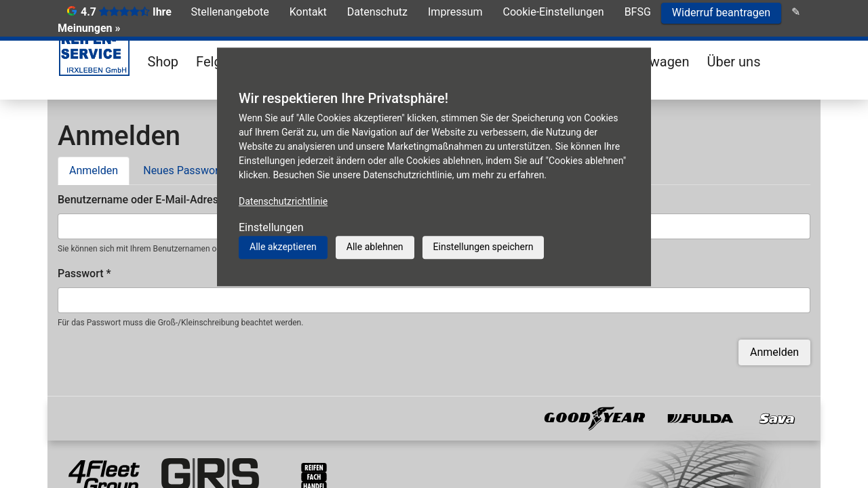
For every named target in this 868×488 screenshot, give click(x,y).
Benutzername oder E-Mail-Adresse (147, 200)
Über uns (734, 62)
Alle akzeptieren (283, 247)
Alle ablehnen (375, 247)
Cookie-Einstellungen (554, 12)
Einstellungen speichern (484, 247)
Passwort (84, 273)
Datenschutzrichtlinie (283, 201)
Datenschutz (377, 12)
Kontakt (308, 12)
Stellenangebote (230, 12)
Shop (163, 62)
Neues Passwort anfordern (208, 170)
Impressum (455, 12)
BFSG (638, 12)
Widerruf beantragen (721, 13)
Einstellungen (271, 227)
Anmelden (99, 169)
